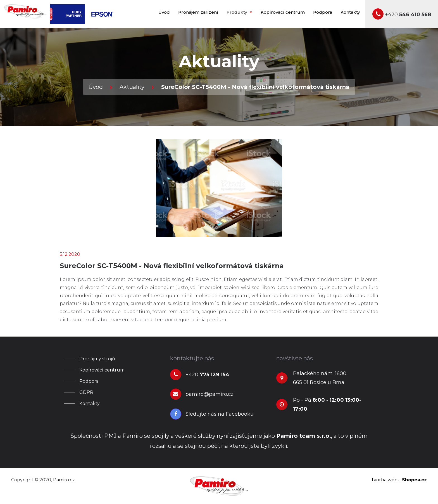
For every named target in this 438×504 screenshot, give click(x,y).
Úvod (164, 12)
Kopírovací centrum (283, 12)
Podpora (323, 12)
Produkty (239, 12)
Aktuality (132, 87)
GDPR (86, 392)
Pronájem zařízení (198, 12)
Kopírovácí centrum (102, 370)
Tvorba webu (399, 480)
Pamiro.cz (64, 480)
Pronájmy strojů (97, 359)
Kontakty (350, 12)
